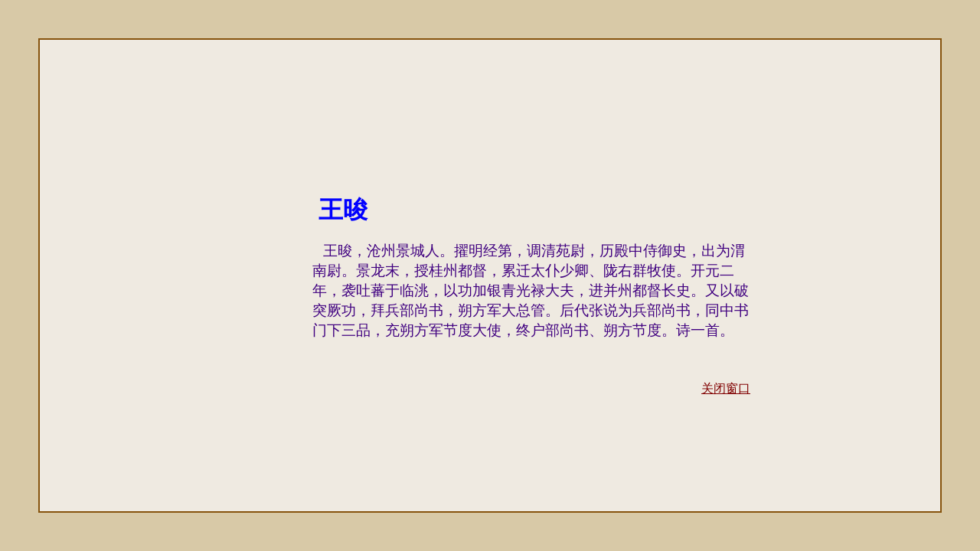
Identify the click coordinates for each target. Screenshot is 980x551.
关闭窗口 (726, 388)
